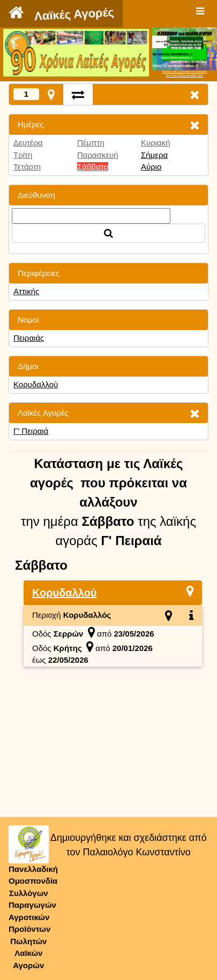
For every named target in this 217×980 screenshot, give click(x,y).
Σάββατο (93, 167)
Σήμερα (154, 155)
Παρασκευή (98, 155)
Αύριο (151, 167)
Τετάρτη (27, 167)
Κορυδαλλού (36, 384)
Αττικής (26, 291)
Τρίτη (23, 155)
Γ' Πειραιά (31, 431)
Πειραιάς (29, 338)
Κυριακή (156, 143)
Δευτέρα (28, 143)
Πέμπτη (91, 143)
